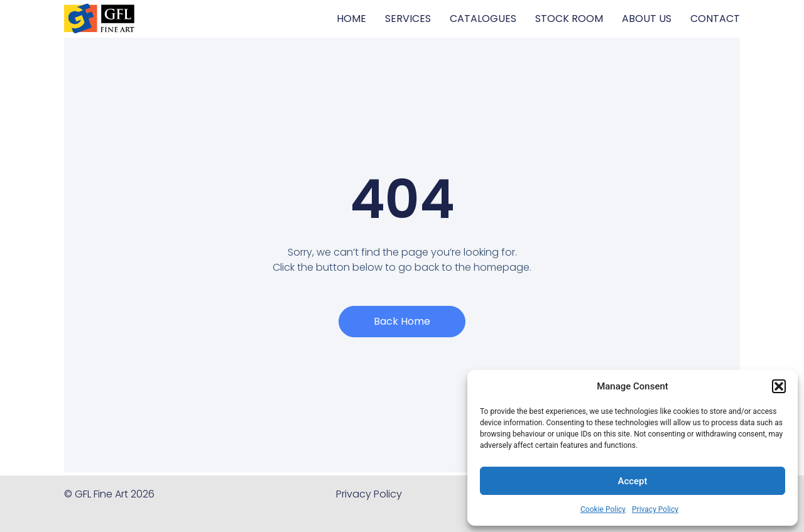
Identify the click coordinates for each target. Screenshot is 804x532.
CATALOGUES (483, 19)
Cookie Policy (603, 509)
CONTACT (715, 19)
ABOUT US (647, 19)
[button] (779, 386)
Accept (632, 481)
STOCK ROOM (569, 19)
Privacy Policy (655, 509)
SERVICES (408, 19)
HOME (351, 19)
